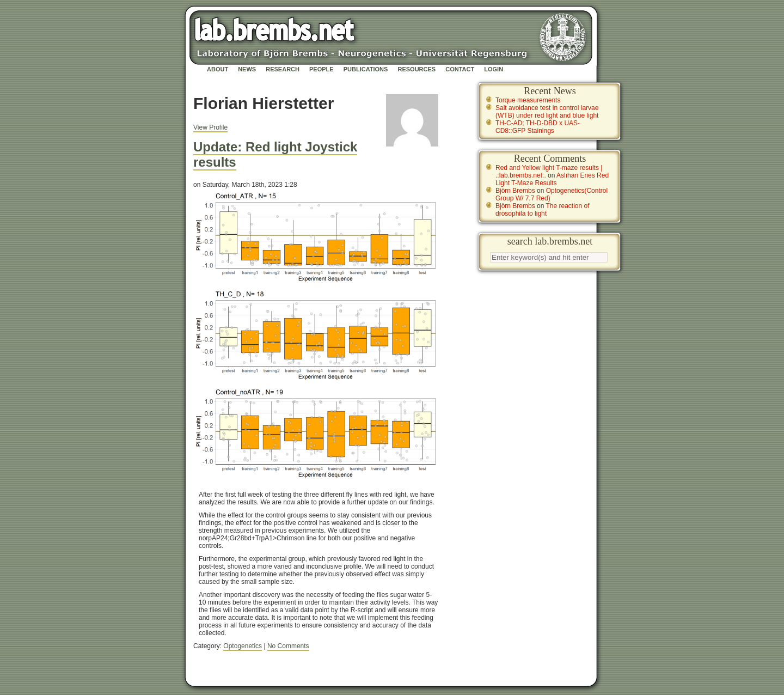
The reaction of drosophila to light (543, 210)
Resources (416, 69)
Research (283, 69)
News (247, 69)
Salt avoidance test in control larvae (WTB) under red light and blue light (547, 112)
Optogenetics (243, 646)
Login (494, 69)
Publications (366, 69)
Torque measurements (528, 100)
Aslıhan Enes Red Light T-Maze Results (552, 179)
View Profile (210, 127)
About (218, 69)
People (321, 69)
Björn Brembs (515, 191)
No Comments (288, 646)
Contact (460, 69)
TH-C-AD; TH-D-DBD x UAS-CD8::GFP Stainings (538, 127)
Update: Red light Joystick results (275, 154)
